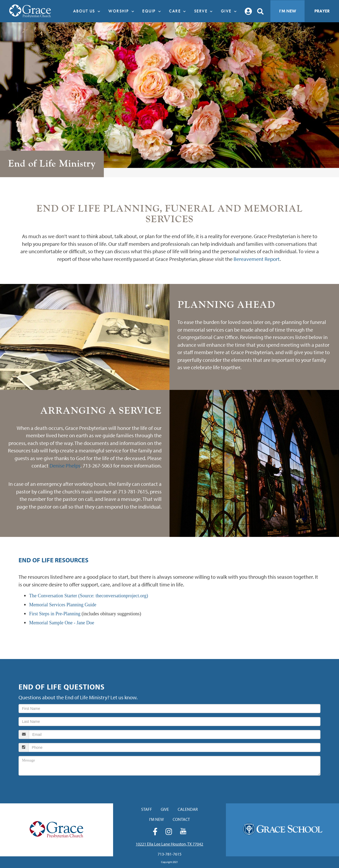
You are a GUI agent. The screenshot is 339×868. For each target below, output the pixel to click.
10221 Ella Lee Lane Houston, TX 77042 (169, 844)
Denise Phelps (65, 466)
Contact (181, 819)
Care (179, 11)
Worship (123, 11)
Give (230, 11)
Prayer (322, 11)
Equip (153, 11)
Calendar (188, 809)
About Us (88, 11)
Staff (147, 809)
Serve (205, 11)
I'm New (288, 11)
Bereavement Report (257, 259)
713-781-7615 (169, 854)
